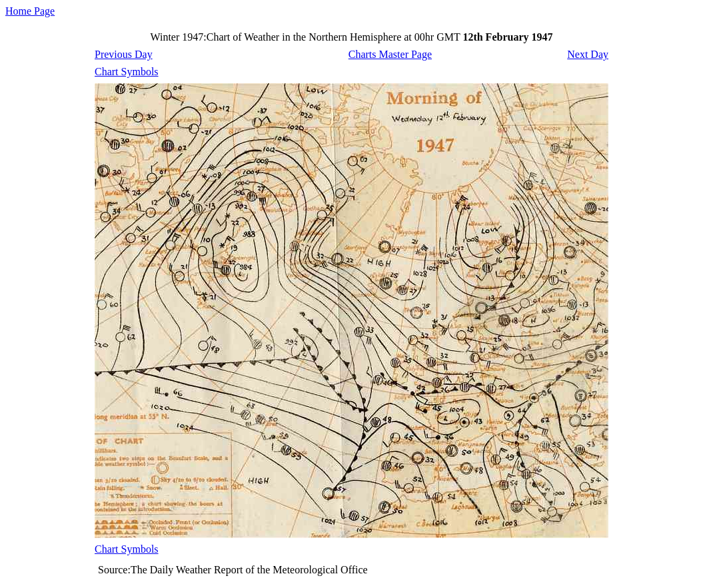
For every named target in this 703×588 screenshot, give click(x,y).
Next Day (588, 54)
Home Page (30, 11)
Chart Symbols (127, 72)
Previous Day (124, 54)
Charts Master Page (390, 54)
